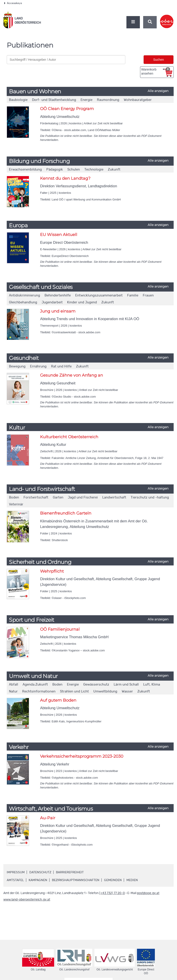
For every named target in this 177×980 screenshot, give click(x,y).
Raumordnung (108, 100)
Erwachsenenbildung (25, 170)
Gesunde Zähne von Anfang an (71, 375)
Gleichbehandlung (23, 302)
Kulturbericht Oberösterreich (69, 437)
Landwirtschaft (114, 497)
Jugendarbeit (52, 302)
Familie (133, 295)
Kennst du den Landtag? (65, 178)
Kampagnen (38, 880)
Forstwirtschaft (36, 497)
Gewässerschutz (96, 685)
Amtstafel (15, 880)
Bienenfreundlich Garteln (66, 513)
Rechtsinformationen (39, 691)
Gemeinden (113, 880)
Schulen (74, 170)
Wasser (127, 691)
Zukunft (114, 170)
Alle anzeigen (158, 91)
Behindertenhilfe (58, 295)
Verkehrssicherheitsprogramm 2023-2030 (82, 756)
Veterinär (16, 504)
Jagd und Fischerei (83, 497)
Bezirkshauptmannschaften (76, 880)
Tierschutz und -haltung (150, 497)
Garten (58, 497)
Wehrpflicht (52, 571)
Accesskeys (13, 3)
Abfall (14, 685)
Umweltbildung (105, 691)
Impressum (16, 872)
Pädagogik (55, 170)
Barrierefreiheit (70, 872)
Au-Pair (48, 818)
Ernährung (38, 366)
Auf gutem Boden (58, 700)
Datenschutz (40, 872)
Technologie (94, 170)
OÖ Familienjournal (60, 629)
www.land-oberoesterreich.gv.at (27, 900)
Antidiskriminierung (25, 295)
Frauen (148, 295)
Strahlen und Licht (74, 691)
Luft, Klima (152, 685)
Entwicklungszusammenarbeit (99, 295)
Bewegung (17, 366)
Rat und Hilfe (61, 366)
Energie (86, 100)
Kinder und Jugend (82, 302)
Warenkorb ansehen (156, 71)
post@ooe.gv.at (148, 893)
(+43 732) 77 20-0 (112, 893)
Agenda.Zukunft (35, 685)
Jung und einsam (58, 311)
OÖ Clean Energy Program (67, 109)
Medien (132, 880)
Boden (14, 497)
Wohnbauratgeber (138, 100)
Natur (13, 691)
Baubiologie (18, 100)
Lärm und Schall (126, 685)
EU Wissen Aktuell (59, 235)
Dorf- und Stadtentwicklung (54, 100)
